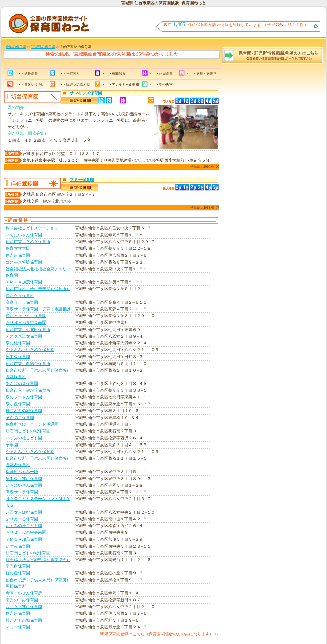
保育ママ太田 (18, 248)
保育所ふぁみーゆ (22, 472)
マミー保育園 (82, 180)
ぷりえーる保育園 (22, 519)
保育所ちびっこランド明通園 (32, 424)
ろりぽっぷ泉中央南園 (26, 323)
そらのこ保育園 (20, 418)
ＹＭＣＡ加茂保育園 (24, 282)
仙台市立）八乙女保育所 (28, 242)
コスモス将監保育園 (24, 262)
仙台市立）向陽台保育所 (28, 364)
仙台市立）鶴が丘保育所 (28, 390)
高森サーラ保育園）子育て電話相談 (38, 309)
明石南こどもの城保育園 (28, 431)
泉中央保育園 (18, 357)
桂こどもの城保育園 (24, 411)
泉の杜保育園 (18, 343)
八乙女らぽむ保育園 (24, 512)
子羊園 (12, 445)
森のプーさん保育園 (24, 397)
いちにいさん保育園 (24, 235)
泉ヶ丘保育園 (18, 404)
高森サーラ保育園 (22, 302)
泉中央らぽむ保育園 (24, 479)
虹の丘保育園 (18, 573)
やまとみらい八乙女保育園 (30, 350)
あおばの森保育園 (22, 384)
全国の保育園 (16, 47)
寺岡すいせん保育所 (24, 593)
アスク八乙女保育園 (24, 336)
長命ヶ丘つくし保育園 (26, 316)
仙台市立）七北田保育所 (28, 330)
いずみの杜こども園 (24, 438)
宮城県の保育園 (43, 47)
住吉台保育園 (18, 255)
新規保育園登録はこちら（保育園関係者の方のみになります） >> (160, 634)
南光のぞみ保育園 (22, 600)
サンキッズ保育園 (86, 93)
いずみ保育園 (18, 546)
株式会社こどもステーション (32, 228)
